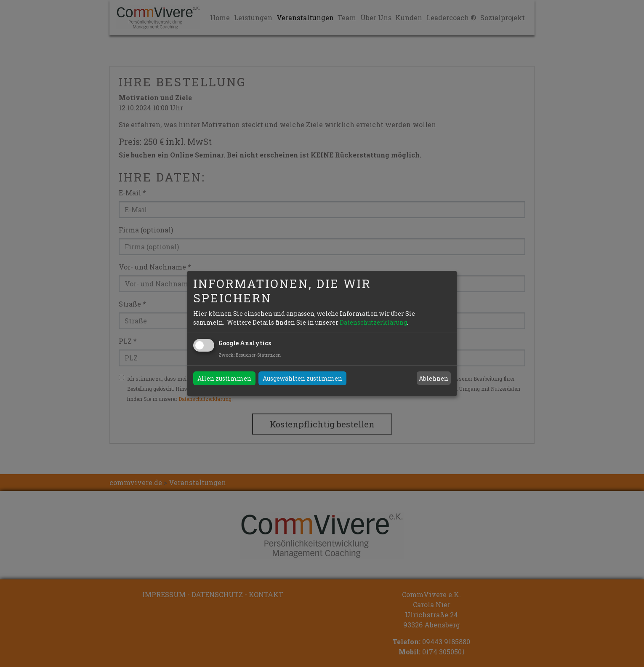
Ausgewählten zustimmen (302, 378)
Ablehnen (434, 378)
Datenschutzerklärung (373, 322)
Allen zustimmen (224, 378)
